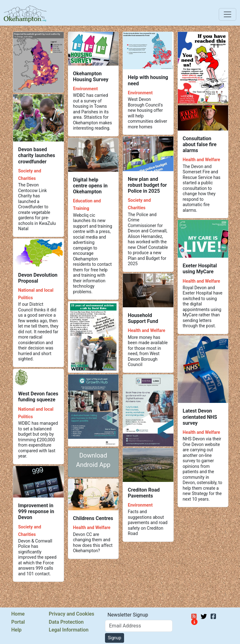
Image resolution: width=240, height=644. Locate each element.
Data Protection (66, 622)
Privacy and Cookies (71, 614)
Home (18, 614)
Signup (115, 638)
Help (16, 630)
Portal (18, 622)
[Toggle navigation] (227, 14)
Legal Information (69, 630)
